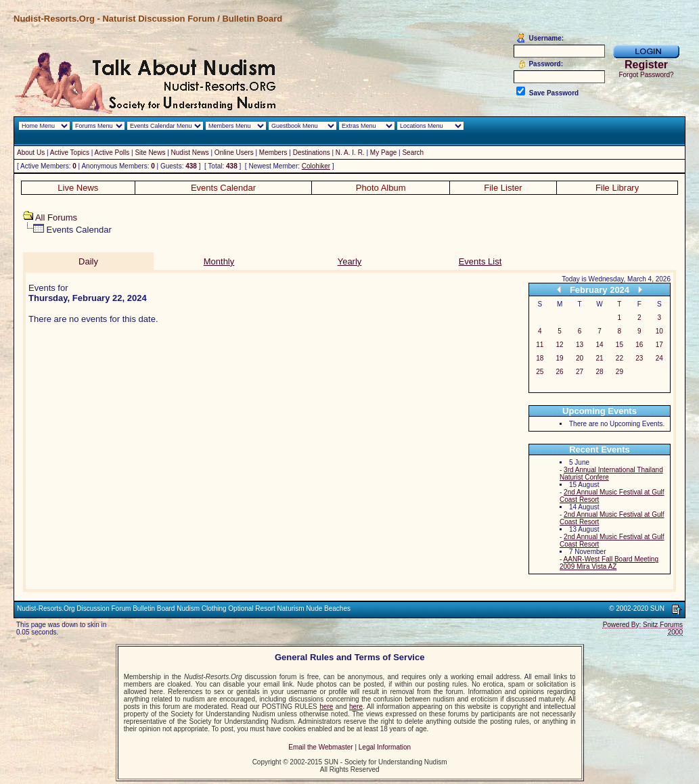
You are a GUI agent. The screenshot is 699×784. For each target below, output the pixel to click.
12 (560, 345)
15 (619, 345)
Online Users (234, 153)
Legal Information (385, 747)
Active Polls (112, 153)
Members (273, 153)
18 (540, 358)
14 (599, 345)
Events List (480, 261)
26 (560, 372)
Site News (150, 153)
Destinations (312, 153)
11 (540, 345)
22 (619, 358)
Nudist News (190, 153)
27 (580, 372)
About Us (31, 153)
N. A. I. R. (350, 153)
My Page (383, 153)
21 (599, 358)
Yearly (350, 261)
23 (639, 358)
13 (580, 345)
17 (659, 345)
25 (540, 372)
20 (580, 358)
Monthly (219, 261)
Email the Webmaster (320, 747)
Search (413, 153)
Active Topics (70, 153)
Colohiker (316, 166)
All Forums (56, 217)
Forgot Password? (646, 75)
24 (659, 358)
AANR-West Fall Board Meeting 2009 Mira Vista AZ (609, 563)
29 (619, 372)
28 (599, 372)
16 (639, 345)
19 (560, 358)
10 (659, 331)
